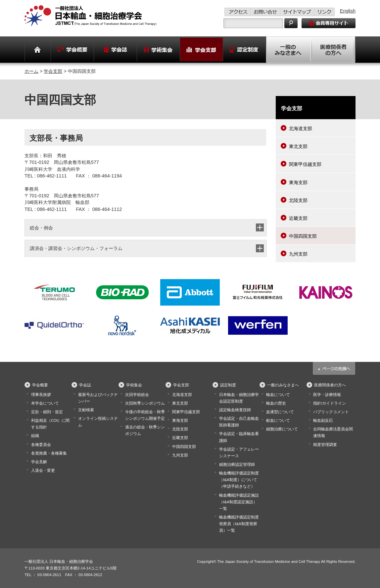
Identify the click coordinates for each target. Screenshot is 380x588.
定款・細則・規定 (47, 412)
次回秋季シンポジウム (145, 403)
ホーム (31, 71)
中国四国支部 (303, 236)
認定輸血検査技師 (235, 410)
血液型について (280, 412)
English (348, 11)
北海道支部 (301, 128)
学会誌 (85, 385)
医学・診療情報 (327, 395)
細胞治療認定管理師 (237, 465)
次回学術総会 (137, 395)
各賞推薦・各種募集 (49, 453)
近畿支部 (298, 218)
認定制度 (228, 385)
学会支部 (53, 71)
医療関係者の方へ (330, 385)
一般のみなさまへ (283, 385)
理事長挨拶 (41, 395)
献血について (278, 420)
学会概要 (40, 385)
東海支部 (298, 182)
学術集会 (134, 385)
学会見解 (39, 462)
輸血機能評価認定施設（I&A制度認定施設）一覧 (239, 502)
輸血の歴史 (276, 403)
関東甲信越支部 (305, 164)
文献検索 (86, 410)
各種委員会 (41, 445)
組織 (35, 436)
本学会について (45, 403)
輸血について (278, 395)
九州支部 (298, 254)
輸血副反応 (323, 420)
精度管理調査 (325, 445)
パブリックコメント (331, 412)
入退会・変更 (43, 470)
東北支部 (298, 146)
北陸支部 (298, 200)
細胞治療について (282, 429)
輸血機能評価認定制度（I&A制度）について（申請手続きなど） (239, 480)
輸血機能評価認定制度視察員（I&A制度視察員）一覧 (239, 524)
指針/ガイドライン (330, 403)
